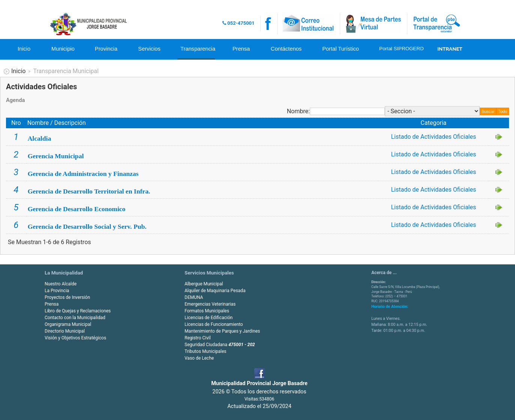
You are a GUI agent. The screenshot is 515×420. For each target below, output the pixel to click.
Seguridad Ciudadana (220, 345)
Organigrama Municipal (68, 324)
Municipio (63, 49)
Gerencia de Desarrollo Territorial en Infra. (89, 191)
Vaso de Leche (199, 358)
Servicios (149, 49)
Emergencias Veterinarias (210, 304)
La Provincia (57, 291)
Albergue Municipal (204, 284)
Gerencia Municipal (56, 156)
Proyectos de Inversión (67, 297)
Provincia (106, 49)
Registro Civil (198, 338)
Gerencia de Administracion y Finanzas (83, 174)
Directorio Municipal (65, 331)
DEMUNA (194, 297)
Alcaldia (40, 138)
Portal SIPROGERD (400, 49)
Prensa (241, 49)
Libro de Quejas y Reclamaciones (78, 311)
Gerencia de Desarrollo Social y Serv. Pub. (87, 226)
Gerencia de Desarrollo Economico (77, 209)
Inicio (24, 49)
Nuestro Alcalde (61, 284)
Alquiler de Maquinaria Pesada (215, 291)
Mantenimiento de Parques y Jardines (222, 331)
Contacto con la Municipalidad (75, 318)
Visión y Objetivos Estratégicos (75, 338)
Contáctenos (286, 49)
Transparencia (198, 49)
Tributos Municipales (205, 351)
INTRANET (450, 49)
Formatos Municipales (207, 311)
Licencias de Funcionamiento (214, 324)
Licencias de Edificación (209, 318)
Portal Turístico (341, 49)
